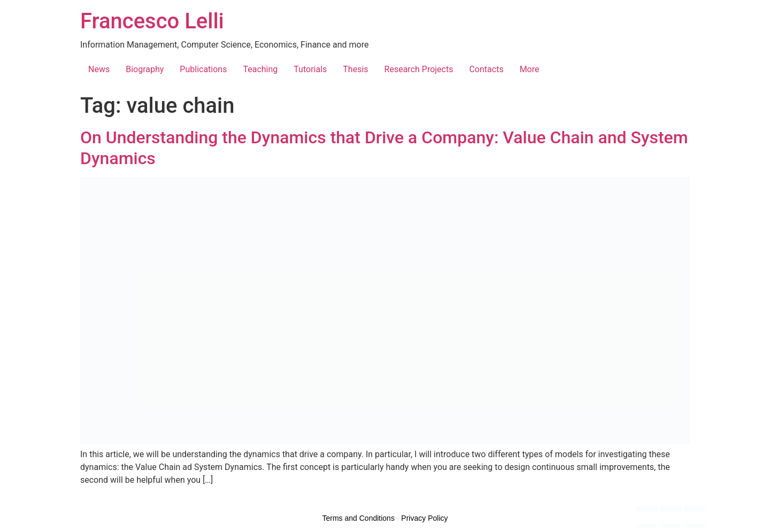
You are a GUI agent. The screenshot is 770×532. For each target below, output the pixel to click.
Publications (203, 69)
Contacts (486, 69)
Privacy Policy (424, 518)
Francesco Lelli (152, 21)
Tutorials (310, 69)
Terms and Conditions (359, 518)
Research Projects (419, 69)
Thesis (355, 69)
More (530, 69)
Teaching (260, 69)
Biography (145, 69)
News (99, 69)
